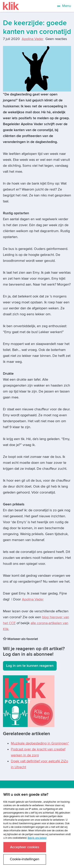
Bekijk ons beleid (37, 838)
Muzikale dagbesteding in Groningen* (40, 743)
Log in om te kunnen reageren (30, 666)
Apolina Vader (33, 39)
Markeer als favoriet (20, 639)
